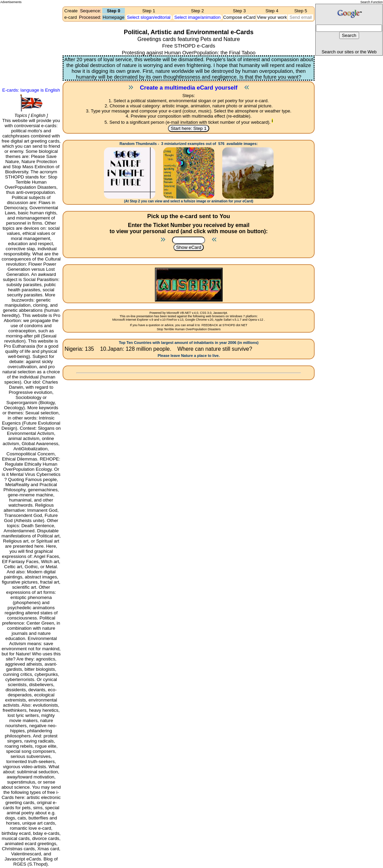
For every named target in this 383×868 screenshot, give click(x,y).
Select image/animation (197, 17)
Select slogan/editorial (149, 17)
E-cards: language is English (31, 90)
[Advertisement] (31, 29)
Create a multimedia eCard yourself (189, 88)
